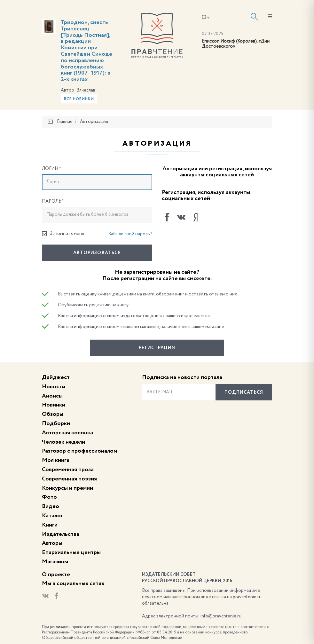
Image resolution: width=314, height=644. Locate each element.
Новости (54, 387)
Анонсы (52, 396)
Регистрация (157, 348)
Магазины (55, 562)
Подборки (56, 423)
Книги (50, 525)
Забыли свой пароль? (130, 234)
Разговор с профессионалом (79, 451)
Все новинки (79, 99)
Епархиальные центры (71, 552)
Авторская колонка (67, 433)
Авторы (52, 543)
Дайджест (56, 377)
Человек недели (63, 442)
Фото (49, 497)
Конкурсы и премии (67, 488)
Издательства (61, 534)
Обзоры (53, 414)
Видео (51, 506)
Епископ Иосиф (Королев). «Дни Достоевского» (236, 44)
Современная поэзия (69, 479)
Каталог (52, 516)
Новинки (54, 405)
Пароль (53, 201)
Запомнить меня (63, 234)
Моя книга (56, 460)
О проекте (56, 575)
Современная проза (68, 470)
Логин (51, 169)
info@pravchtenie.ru (221, 616)
